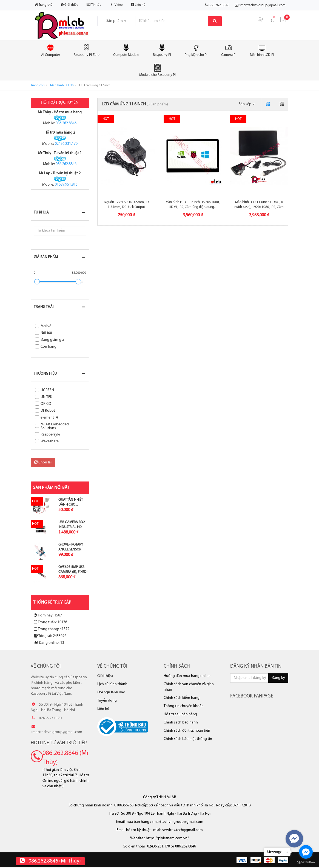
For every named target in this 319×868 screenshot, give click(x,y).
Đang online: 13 (49, 643)
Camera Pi (229, 50)
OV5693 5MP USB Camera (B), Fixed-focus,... (73, 572)
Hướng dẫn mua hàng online (187, 676)
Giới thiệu (70, 5)
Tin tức (94, 5)
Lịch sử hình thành (112, 684)
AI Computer (51, 50)
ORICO (46, 404)
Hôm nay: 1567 (48, 615)
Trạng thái (44, 307)
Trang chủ (44, 5)
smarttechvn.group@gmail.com (262, 5)
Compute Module (126, 50)
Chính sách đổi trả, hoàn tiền (187, 731)
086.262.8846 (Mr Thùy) (66, 758)
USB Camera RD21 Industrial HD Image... (73, 527)
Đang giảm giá (52, 340)
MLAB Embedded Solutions (55, 426)
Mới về (46, 326)
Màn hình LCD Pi (262, 50)
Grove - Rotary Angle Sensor (71, 547)
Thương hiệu (45, 374)
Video (116, 5)
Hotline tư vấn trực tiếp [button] (59, 743)
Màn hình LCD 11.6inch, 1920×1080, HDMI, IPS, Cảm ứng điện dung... (193, 205)
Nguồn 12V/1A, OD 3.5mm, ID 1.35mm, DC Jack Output (126, 205)
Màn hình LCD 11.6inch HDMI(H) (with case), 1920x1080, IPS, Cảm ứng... (259, 207)
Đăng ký (278, 678)
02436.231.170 (66, 144)
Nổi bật (46, 333)
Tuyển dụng (107, 701)
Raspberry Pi (162, 50)
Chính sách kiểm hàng (182, 698)
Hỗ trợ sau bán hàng (180, 714)
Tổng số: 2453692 (50, 636)
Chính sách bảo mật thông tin (188, 739)
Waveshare (50, 441)
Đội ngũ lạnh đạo (111, 692)
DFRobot (48, 411)
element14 (49, 418)
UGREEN (47, 390)
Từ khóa (41, 213)
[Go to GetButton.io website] (306, 862)
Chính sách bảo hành (181, 723)
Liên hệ (138, 5)
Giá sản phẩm (46, 257)
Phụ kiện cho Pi (196, 50)
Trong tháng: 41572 (52, 629)
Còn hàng (49, 347)
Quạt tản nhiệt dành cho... (71, 502)
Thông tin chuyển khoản (184, 706)
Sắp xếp (247, 104)
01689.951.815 (66, 185)
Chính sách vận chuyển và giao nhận (189, 687)
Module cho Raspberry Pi (157, 70)
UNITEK (46, 397)
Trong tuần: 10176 (50, 622)
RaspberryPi (50, 435)
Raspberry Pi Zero (87, 50)
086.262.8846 (66, 123)
